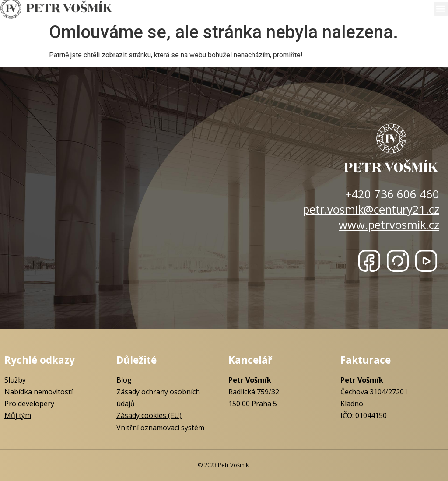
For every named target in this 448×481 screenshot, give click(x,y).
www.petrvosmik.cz (389, 225)
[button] (441, 8)
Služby (15, 380)
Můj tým (18, 415)
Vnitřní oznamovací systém (160, 428)
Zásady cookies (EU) (149, 415)
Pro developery (29, 404)
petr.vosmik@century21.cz (371, 209)
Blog (124, 380)
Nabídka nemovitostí (38, 392)
